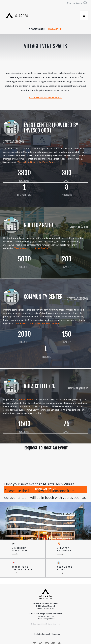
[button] (84, 16)
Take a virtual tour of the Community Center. (38, 323)
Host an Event (55, 29)
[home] (16, 16)
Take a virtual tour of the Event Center (37, 162)
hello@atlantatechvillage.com (47, 634)
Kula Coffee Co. (27, 399)
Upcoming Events (37, 29)
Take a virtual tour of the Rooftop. (32, 248)
